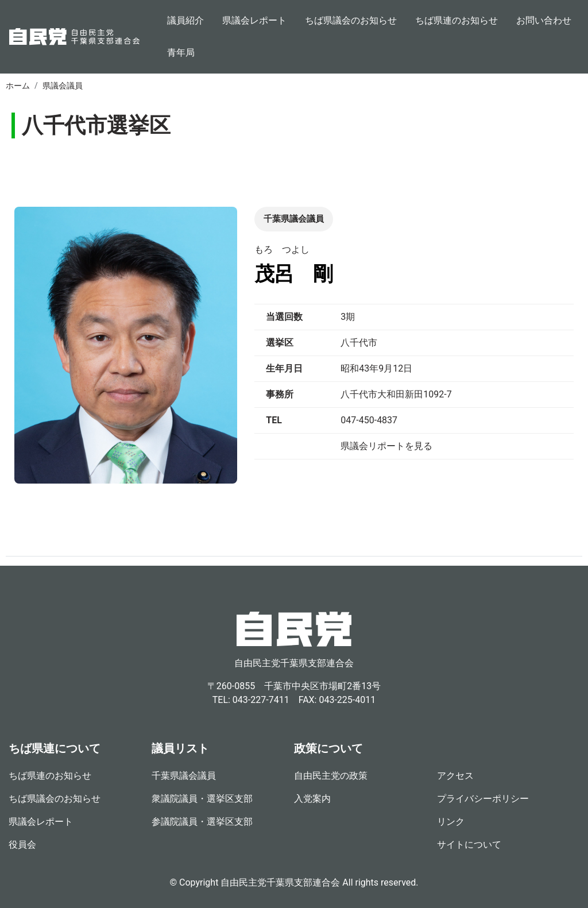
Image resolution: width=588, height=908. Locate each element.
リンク (451, 822)
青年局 (181, 53)
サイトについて (469, 845)
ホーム (18, 86)
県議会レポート (254, 20)
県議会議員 (63, 86)
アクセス (455, 776)
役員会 (22, 845)
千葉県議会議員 (184, 776)
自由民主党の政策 (331, 776)
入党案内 (312, 799)
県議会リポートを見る (386, 446)
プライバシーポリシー (483, 799)
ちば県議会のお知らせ (351, 20)
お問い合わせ (544, 20)
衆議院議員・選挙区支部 (202, 799)
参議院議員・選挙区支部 (202, 822)
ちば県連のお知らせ (457, 20)
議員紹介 (185, 20)
